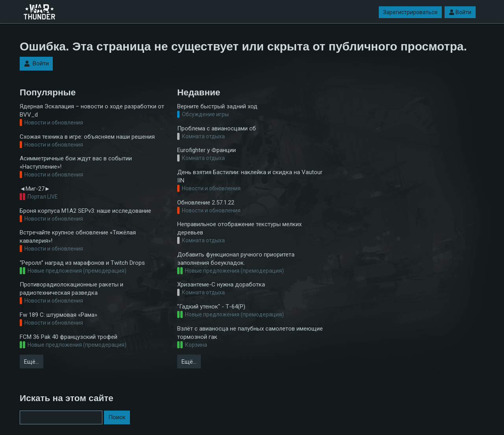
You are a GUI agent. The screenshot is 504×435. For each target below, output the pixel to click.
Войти (460, 12)
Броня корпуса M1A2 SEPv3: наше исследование (85, 211)
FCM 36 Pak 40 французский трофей (69, 337)
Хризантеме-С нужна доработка (221, 284)
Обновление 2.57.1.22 (206, 203)
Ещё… (31, 362)
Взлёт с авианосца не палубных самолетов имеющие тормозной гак (250, 333)
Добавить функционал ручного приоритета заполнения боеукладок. (236, 259)
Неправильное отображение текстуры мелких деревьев (239, 228)
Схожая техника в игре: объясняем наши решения (87, 137)
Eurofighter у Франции (207, 150)
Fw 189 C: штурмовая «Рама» (58, 315)
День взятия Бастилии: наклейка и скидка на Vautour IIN (250, 176)
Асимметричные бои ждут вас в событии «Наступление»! (76, 163)
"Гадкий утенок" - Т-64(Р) (211, 307)
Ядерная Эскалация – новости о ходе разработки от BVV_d (92, 111)
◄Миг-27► (35, 189)
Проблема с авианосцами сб (217, 128)
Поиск (117, 417)
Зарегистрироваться (410, 12)
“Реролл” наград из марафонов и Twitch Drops (82, 263)
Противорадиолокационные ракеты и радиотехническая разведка (71, 289)
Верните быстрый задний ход (217, 106)
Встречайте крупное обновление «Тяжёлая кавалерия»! (78, 237)
